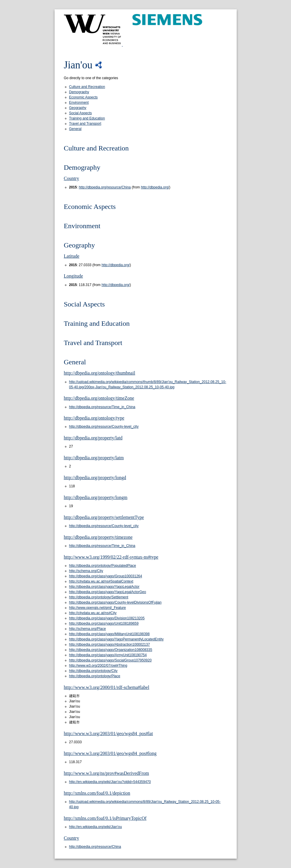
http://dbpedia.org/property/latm (94, 458)
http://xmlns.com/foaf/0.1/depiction (97, 793)
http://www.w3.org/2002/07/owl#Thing (98, 666)
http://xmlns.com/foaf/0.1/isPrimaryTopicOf (105, 818)
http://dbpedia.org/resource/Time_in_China (102, 407)
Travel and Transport (85, 124)
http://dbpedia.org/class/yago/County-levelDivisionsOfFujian (115, 602)
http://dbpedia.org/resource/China (105, 187)
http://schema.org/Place (88, 629)
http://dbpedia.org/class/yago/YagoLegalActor (104, 587)
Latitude (72, 256)
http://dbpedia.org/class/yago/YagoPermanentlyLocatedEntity (116, 639)
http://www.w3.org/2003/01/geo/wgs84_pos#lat (108, 733)
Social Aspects (81, 113)
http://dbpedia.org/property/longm (96, 497)
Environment (79, 103)
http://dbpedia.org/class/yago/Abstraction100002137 (110, 644)
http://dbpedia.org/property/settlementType (104, 517)
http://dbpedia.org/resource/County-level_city (104, 427)
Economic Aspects (83, 97)
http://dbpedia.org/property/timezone (98, 537)
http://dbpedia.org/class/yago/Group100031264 (106, 576)
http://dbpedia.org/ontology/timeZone (99, 398)
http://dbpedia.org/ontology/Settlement (99, 597)
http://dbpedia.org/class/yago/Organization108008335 (111, 650)
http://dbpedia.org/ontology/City (93, 671)
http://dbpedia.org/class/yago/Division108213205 (107, 618)
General (75, 129)
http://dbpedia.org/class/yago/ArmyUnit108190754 (108, 655)
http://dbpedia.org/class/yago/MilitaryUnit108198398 (109, 634)
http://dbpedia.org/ (155, 187)
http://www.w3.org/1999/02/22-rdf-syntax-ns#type (111, 557)
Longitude (74, 276)
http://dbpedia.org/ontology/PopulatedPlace (103, 566)
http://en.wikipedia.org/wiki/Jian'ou (96, 827)
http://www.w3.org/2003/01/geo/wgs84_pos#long (110, 753)
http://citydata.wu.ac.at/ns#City (93, 613)
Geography (78, 108)
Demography (79, 92)
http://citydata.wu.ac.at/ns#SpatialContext (101, 581)
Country (72, 178)
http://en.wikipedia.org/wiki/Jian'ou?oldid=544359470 (110, 782)
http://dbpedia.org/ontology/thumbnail (100, 373)
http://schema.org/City (86, 571)
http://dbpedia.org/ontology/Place (95, 676)
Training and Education (87, 118)
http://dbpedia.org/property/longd (95, 478)
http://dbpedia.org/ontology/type (94, 418)
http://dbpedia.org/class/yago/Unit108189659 (104, 623)
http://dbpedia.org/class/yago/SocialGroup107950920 (110, 660)
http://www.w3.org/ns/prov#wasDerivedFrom (107, 773)
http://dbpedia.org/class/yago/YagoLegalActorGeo (108, 592)
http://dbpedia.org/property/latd (93, 438)
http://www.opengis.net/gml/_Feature (98, 608)
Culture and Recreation (87, 87)
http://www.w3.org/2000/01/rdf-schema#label (107, 687)
